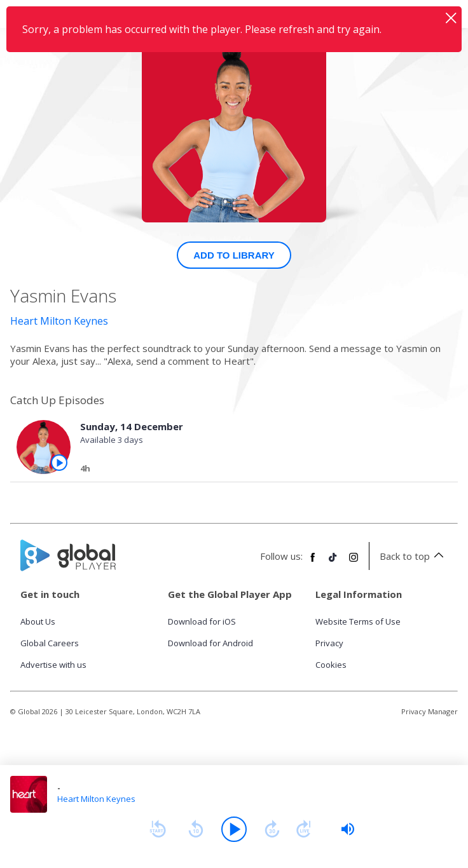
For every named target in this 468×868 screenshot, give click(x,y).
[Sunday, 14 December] (258, 470)
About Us (38, 621)
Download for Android (210, 643)
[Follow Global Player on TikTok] (333, 562)
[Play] (234, 829)
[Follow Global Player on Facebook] (313, 562)
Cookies (331, 665)
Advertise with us (53, 665)
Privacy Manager (430, 711)
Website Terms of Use (358, 621)
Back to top (414, 556)
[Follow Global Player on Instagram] (354, 562)
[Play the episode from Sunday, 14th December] (59, 463)
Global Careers (50, 643)
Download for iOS (202, 621)
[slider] (348, 829)
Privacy (329, 643)
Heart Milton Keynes (59, 321)
